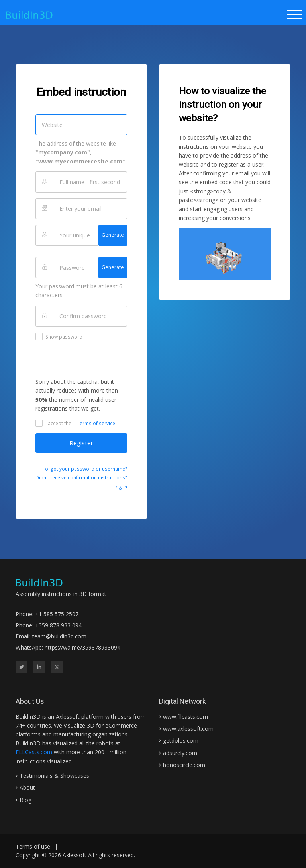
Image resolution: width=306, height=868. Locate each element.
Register (81, 443)
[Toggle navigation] (295, 15)
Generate (113, 235)
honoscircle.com (184, 765)
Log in (120, 487)
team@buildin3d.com (59, 636)
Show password (59, 337)
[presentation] (96, 362)
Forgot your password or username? (85, 469)
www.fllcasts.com (185, 717)
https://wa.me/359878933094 (82, 647)
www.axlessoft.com (188, 729)
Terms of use (33, 846)
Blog (25, 800)
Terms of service (96, 423)
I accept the (53, 423)
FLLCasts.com (34, 752)
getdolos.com (181, 741)
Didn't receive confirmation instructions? (81, 478)
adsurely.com (180, 753)
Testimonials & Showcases (54, 776)
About (27, 787)
